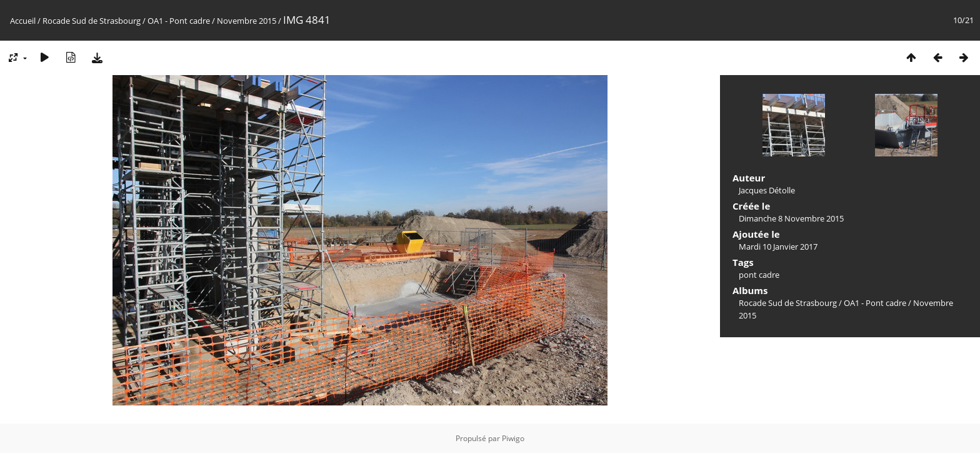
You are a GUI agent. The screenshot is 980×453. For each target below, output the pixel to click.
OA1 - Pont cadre (179, 21)
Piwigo (513, 438)
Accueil (23, 21)
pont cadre (759, 275)
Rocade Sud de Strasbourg (92, 21)
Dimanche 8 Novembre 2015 (791, 218)
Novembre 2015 (247, 21)
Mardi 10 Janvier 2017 (778, 247)
